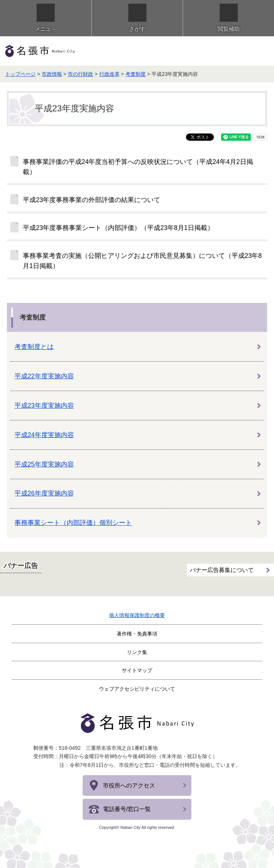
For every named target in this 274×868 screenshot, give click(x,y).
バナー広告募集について (222, 569)
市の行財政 (80, 74)
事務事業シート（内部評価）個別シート (73, 523)
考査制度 (136, 74)
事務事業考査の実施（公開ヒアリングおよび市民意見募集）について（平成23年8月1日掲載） (142, 261)
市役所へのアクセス (129, 785)
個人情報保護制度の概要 (137, 615)
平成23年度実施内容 (44, 406)
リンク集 (137, 652)
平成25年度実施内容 (44, 464)
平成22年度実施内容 (44, 376)
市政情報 (52, 74)
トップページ (20, 74)
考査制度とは (34, 347)
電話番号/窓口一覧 (127, 809)
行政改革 (109, 74)
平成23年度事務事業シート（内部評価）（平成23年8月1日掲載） (118, 228)
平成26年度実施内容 (44, 493)
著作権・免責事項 (137, 634)
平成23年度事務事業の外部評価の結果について (92, 200)
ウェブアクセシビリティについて (137, 689)
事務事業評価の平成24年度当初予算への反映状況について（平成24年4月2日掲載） (138, 167)
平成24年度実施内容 (44, 435)
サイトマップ (137, 670)
